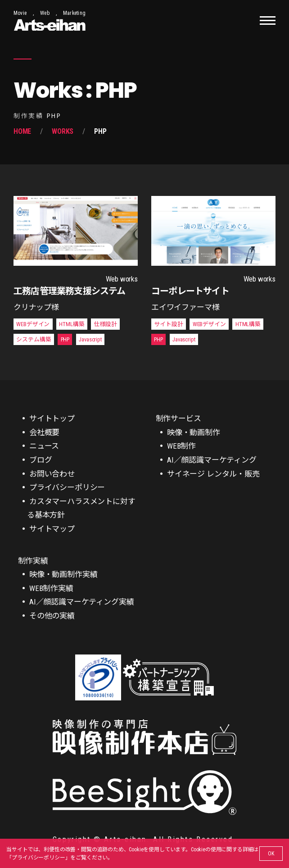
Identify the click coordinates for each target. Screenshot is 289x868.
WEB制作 (181, 446)
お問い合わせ (52, 474)
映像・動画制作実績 (63, 574)
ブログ (41, 460)
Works (63, 131)
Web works (122, 279)
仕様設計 (106, 324)
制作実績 (33, 561)
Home (22, 131)
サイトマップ (52, 529)
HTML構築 (72, 324)
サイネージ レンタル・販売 (213, 474)
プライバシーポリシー (38, 858)
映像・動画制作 (194, 432)
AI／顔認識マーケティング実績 (81, 602)
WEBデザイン (33, 324)
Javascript (90, 339)
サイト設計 (168, 324)
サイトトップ (52, 418)
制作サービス (178, 418)
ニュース (44, 446)
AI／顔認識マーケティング (212, 460)
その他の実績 (52, 616)
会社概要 (44, 432)
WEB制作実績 (51, 588)
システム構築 (34, 339)
